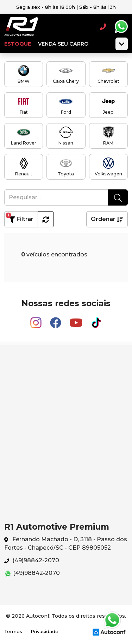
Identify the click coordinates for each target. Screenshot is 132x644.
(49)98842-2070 (32, 561)
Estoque (18, 44)
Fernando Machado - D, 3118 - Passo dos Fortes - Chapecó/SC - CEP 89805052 (66, 544)
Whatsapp (121, 27)
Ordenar (107, 219)
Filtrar (20, 218)
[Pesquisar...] (56, 197)
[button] (46, 219)
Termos (13, 632)
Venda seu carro (63, 44)
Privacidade (45, 632)
